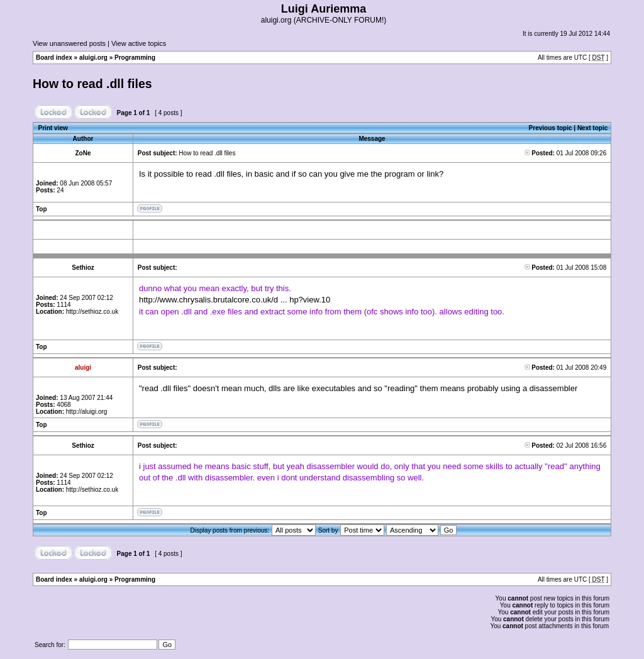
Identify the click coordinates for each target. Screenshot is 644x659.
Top (42, 209)
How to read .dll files (92, 84)
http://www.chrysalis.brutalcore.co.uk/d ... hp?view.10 (235, 300)
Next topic (592, 128)
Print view (53, 128)
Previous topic (551, 128)
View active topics (139, 43)
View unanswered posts (69, 43)
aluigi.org (93, 58)
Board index (54, 58)
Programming (135, 58)
